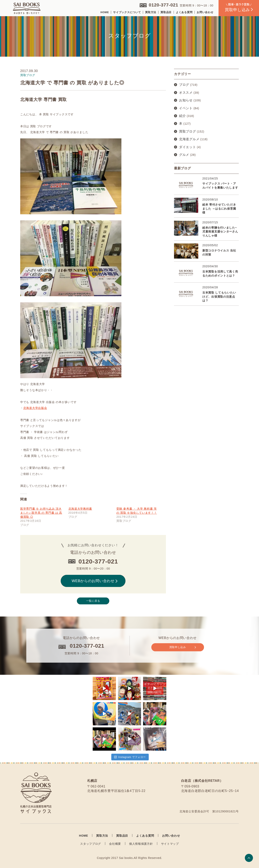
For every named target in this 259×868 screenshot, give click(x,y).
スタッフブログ (91, 844)
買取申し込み (183, 647)
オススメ (186, 93)
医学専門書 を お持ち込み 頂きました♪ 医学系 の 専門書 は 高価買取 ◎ (41, 513)
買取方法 (151, 12)
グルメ (184, 155)
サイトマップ (170, 844)
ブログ (184, 85)
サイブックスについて (127, 12)
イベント (186, 108)
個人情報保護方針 (141, 844)
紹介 (182, 116)
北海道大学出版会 (35, 408)
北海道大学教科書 (80, 509)
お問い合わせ (205, 12)
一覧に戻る (93, 601)
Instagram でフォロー (130, 757)
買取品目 (166, 12)
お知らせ (186, 100)
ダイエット (188, 147)
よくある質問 (184, 12)
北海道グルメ (189, 139)
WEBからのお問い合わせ (94, 581)
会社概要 (115, 844)
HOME (105, 12)
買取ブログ (188, 131)
